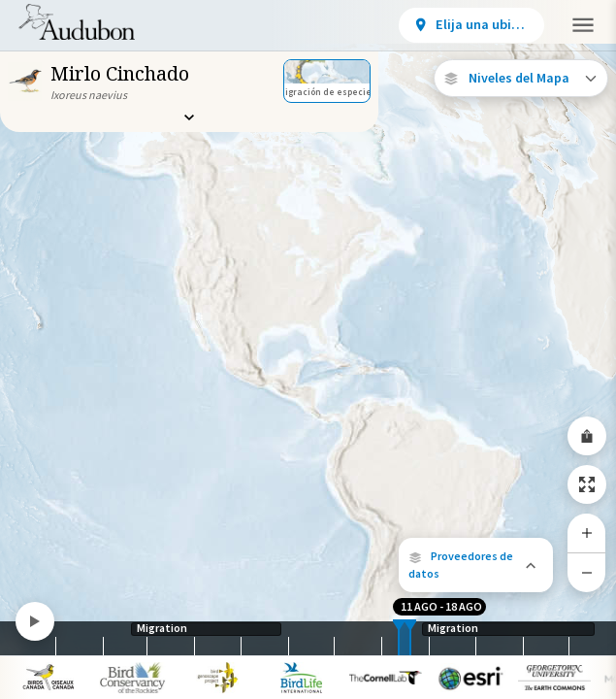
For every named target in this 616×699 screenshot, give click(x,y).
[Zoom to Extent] (587, 484)
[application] (308, 349)
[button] (476, 565)
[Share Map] (587, 436)
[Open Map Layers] (521, 78)
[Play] (35, 621)
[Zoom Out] (587, 572)
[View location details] (471, 25)
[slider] (399, 638)
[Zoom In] (587, 533)
